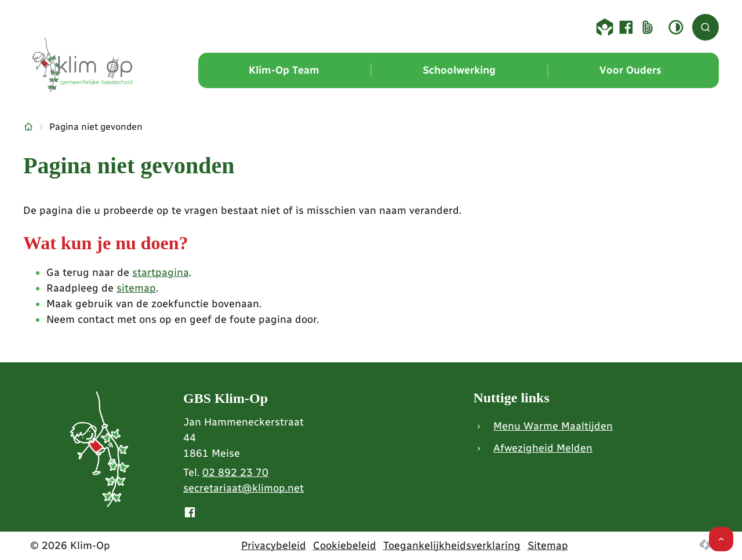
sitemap (136, 288)
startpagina (161, 272)
